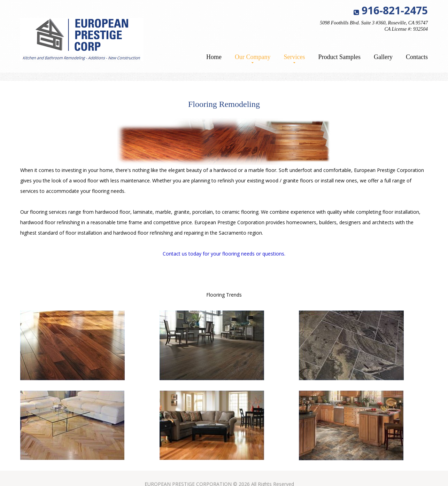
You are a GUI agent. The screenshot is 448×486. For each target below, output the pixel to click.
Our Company (253, 58)
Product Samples (340, 58)
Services (295, 58)
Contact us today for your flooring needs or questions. (224, 254)
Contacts (417, 58)
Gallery (383, 58)
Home (214, 58)
